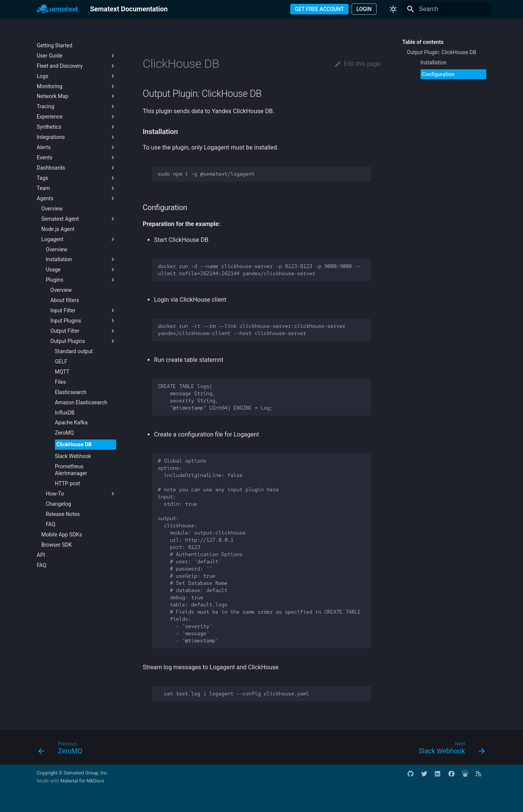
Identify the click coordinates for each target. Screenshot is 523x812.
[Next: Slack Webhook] (449, 750)
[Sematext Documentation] (57, 9)
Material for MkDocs (82, 781)
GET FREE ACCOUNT (319, 9)
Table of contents (423, 42)
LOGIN (364, 9)
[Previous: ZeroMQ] (63, 750)
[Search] (447, 9)
